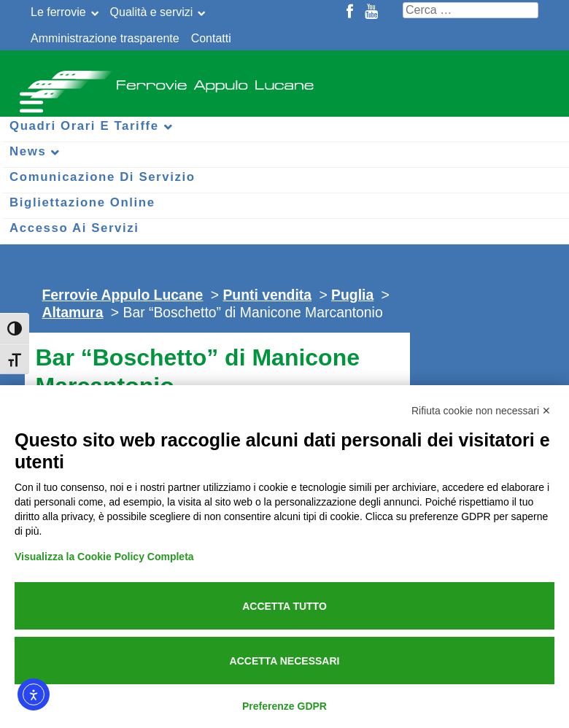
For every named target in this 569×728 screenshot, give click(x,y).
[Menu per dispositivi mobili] (29, 100)
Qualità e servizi (152, 12)
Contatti (211, 38)
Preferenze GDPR (284, 706)
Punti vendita (267, 295)
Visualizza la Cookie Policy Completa (104, 557)
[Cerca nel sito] (471, 10)
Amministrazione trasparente (105, 38)
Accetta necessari (285, 661)
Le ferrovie (58, 12)
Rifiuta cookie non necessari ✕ (481, 411)
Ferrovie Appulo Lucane (284, 80)
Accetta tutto (284, 606)
